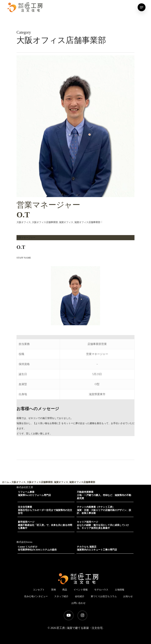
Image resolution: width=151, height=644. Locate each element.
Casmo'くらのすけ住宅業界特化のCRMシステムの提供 (37, 548)
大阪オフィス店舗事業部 (45, 222)
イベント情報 (81, 590)
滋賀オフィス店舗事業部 (87, 222)
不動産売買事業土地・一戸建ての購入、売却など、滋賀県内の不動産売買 (104, 495)
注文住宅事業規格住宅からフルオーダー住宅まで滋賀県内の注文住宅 (45, 510)
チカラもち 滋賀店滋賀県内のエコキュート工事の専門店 (97, 548)
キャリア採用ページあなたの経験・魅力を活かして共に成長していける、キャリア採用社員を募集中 (103, 525)
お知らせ (128, 596)
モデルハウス (101, 590)
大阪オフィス (24, 222)
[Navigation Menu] (142, 7)
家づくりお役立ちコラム (104, 596)
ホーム (6, 482)
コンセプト (39, 590)
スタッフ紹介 (61, 596)
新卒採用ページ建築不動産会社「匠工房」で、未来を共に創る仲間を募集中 (45, 525)
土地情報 (120, 590)
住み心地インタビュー (36, 596)
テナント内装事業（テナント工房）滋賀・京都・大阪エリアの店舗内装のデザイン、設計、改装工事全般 (104, 510)
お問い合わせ (78, 603)
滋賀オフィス (66, 222)
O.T (75, 210)
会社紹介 (80, 596)
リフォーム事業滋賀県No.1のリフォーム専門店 (34, 494)
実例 (53, 590)
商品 (65, 590)
